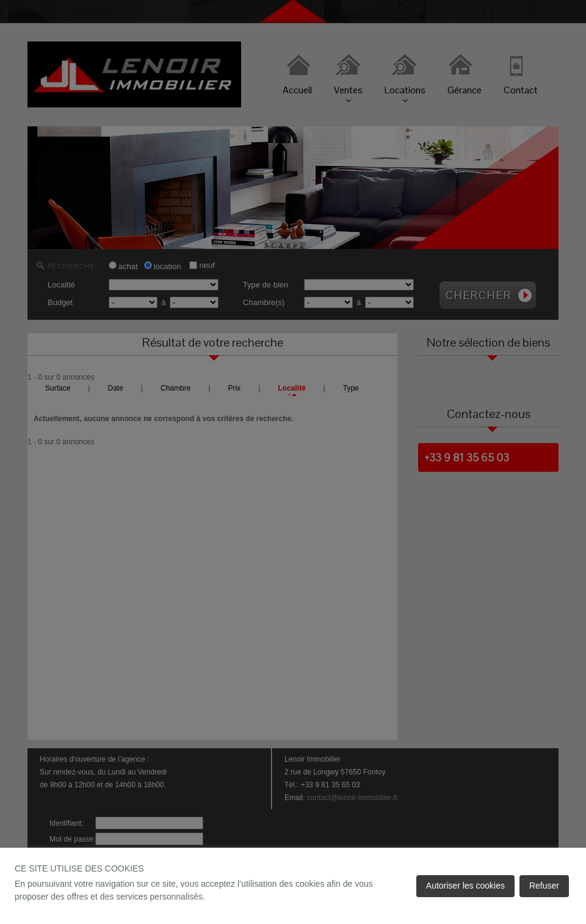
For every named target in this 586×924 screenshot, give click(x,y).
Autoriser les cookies (465, 886)
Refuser (544, 886)
